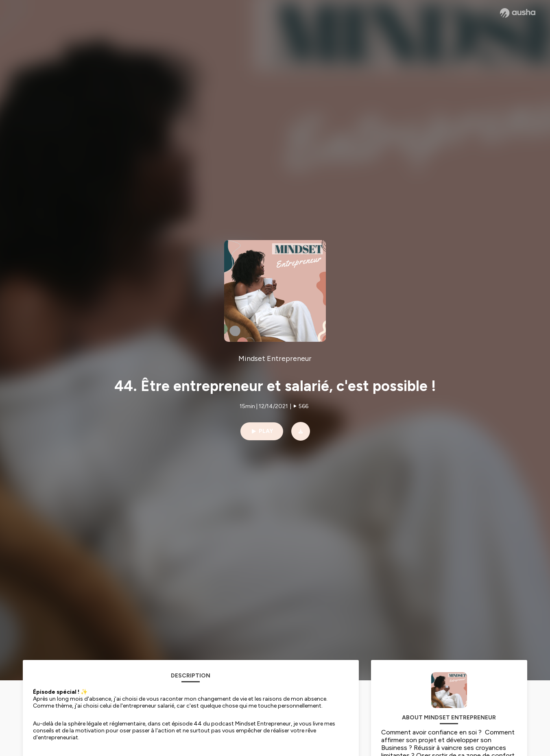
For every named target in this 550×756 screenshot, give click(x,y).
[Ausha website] (518, 13)
